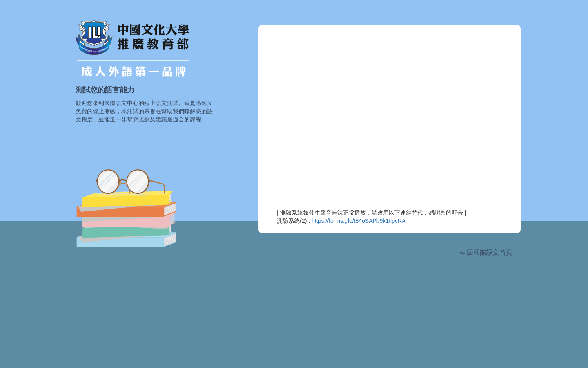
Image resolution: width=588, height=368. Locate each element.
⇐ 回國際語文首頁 (486, 252)
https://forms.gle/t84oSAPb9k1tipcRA (359, 221)
